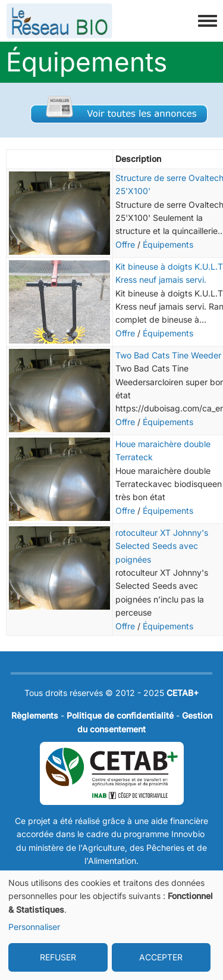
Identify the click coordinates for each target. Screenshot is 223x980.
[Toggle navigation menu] (208, 21)
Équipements (168, 244)
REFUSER (58, 957)
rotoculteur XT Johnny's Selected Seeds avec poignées (162, 546)
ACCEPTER (161, 957)
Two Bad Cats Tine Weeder (168, 355)
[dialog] (111, 925)
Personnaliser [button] (34, 927)
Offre (125, 244)
